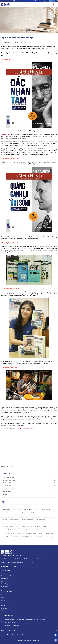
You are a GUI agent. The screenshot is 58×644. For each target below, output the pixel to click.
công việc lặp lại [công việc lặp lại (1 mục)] (28, 509)
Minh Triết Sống (8, 486)
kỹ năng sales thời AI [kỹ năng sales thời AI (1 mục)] (36, 516)
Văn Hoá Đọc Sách (9, 489)
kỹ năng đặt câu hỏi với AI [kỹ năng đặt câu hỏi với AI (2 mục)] (49, 516)
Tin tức (30, 22)
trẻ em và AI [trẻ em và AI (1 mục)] (20, 533)
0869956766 (12, 622)
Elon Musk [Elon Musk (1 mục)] (36, 509)
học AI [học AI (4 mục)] (21, 513)
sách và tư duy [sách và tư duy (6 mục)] (27, 530)
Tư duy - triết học (6, 578)
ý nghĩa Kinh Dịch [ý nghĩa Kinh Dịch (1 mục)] (49, 537)
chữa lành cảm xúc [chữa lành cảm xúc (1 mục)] (17, 509)
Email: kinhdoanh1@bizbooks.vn (12, 625)
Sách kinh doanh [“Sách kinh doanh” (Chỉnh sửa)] (5, 570)
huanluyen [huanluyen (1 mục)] (15, 513)
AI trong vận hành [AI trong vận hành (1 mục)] (40, 506)
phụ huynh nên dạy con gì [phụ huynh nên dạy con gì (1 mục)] (22, 526)
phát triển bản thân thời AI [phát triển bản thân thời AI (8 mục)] (8, 526)
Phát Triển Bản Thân (9, 477)
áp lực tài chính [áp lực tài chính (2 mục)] (39, 537)
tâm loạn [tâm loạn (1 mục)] (41, 533)
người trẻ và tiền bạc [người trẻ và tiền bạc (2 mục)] (40, 520)
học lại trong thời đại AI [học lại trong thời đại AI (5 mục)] (31, 513)
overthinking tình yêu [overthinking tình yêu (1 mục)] (41, 523)
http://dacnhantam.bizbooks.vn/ (25, 429)
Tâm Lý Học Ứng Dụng (10, 480)
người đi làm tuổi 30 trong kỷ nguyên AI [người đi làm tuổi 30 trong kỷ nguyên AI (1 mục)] (11, 523)
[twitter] (18, 635)
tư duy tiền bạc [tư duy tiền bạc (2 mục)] (6, 537)
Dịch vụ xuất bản (6, 603)
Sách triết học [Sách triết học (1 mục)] (17, 530)
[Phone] (56, 631)
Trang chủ (24, 22)
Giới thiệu (4, 595)
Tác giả (3, 600)
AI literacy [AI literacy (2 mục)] (5, 506)
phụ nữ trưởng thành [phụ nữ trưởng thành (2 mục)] (35, 526)
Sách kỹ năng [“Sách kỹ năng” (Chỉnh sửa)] (5, 573)
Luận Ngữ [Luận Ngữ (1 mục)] (5, 520)
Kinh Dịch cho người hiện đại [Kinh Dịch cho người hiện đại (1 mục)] (8, 516)
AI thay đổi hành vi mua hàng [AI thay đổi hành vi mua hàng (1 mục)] (16, 506)
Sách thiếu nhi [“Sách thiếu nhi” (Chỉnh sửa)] (5, 587)
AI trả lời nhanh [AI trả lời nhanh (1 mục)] (51, 506)
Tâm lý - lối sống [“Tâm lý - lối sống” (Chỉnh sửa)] (5, 581)
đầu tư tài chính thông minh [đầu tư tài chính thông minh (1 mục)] (8, 540)
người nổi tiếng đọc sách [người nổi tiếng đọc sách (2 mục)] (28, 520)
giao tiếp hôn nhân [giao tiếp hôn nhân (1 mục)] (46, 509)
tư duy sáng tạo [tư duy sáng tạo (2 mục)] (49, 533)
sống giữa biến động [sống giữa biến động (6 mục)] (37, 530)
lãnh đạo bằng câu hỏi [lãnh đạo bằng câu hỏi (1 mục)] (14, 520)
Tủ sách (3, 597)
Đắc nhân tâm (6, 134)
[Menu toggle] (56, 4)
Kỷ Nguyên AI (7, 492)
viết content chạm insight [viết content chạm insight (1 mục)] (27, 537)
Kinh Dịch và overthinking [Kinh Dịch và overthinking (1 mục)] (23, 516)
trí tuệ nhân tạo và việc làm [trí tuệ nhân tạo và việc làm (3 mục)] (8, 533)
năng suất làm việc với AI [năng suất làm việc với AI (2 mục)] (28, 523)
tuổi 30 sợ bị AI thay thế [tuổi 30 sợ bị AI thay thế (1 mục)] (31, 533)
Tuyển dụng (4, 608)
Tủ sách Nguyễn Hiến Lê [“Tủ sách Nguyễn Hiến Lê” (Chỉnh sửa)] (8, 576)
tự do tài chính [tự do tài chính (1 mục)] (15, 537)
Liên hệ (3, 611)
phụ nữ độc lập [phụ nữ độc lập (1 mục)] (46, 526)
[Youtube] (8, 635)
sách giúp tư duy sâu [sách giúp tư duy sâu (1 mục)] (7, 530)
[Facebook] (3, 635)
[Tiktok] (13, 635)
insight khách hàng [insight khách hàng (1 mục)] (43, 513)
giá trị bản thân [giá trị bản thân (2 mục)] (6, 513)
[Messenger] (56, 635)
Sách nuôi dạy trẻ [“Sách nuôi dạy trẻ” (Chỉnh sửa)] (6, 584)
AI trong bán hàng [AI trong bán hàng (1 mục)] (30, 506)
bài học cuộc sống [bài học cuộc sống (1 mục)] (6, 509)
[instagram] (22, 635)
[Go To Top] (56, 640)
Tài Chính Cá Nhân (9, 483)
